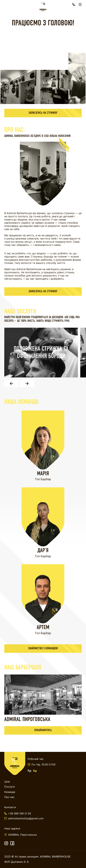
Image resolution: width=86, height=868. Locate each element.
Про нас (9, 797)
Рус (30, 771)
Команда (10, 792)
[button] (11, 384)
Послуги (10, 787)
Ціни (7, 782)
